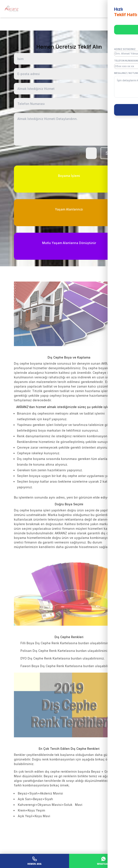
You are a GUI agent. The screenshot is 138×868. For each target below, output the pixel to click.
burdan (84, 643)
